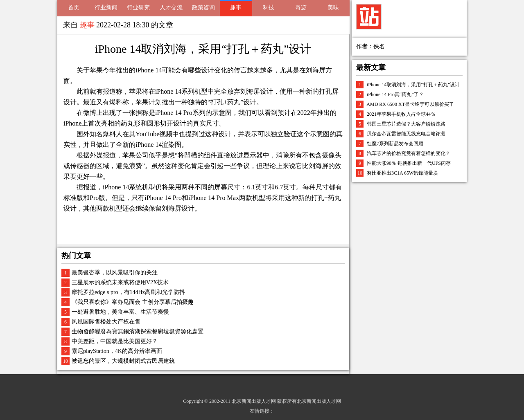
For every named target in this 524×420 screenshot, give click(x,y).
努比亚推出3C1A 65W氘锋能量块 (402, 173)
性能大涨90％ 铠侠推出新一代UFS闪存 (409, 163)
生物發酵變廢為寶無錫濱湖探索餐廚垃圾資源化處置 (138, 331)
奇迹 (301, 8)
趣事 (236, 8)
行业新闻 (106, 8)
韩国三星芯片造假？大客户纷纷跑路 (406, 124)
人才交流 (171, 8)
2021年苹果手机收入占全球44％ (401, 114)
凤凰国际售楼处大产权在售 (106, 322)
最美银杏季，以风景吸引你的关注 (115, 273)
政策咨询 (203, 8)
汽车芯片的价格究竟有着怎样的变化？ (409, 153)
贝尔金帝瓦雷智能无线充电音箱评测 (406, 134)
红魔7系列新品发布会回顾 (395, 144)
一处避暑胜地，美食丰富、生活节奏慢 (120, 312)
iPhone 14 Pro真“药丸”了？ (395, 94)
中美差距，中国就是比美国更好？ (115, 341)
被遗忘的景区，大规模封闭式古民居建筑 (123, 361)
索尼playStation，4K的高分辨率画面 (117, 351)
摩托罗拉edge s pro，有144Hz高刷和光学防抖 (128, 292)
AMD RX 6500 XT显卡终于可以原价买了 (410, 104)
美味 (333, 8)
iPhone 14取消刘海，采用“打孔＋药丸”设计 (413, 85)
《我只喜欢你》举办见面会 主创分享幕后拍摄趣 (133, 302)
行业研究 (138, 8)
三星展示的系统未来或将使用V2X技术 (120, 282)
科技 (269, 8)
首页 (74, 8)
